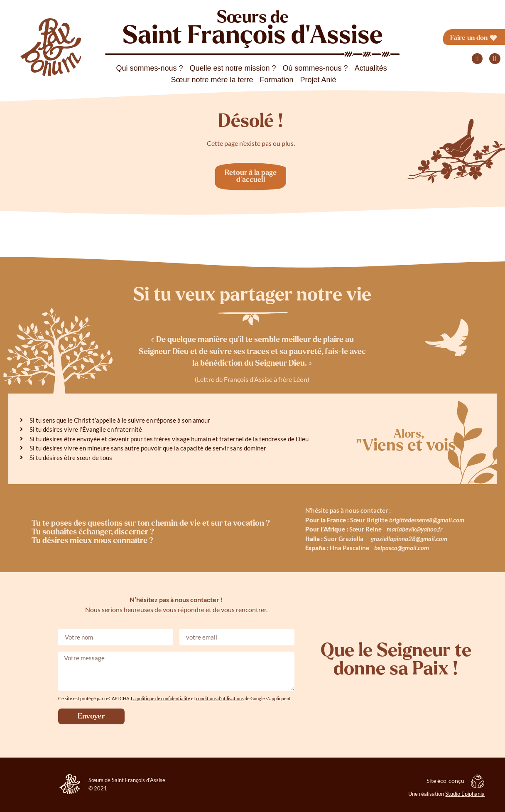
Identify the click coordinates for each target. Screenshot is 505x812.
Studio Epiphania (465, 794)
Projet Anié (318, 80)
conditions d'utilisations (220, 698)
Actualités (371, 68)
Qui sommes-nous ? (149, 68)
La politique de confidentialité (161, 698)
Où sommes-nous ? (315, 68)
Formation (277, 80)
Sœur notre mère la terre (212, 80)
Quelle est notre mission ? (233, 68)
